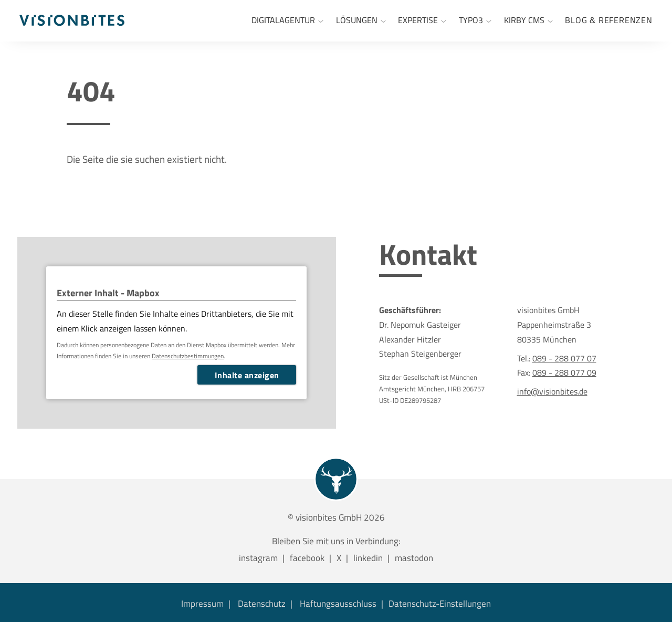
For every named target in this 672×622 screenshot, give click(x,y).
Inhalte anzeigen (247, 375)
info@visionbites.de (552, 391)
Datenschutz (262, 603)
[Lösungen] (361, 20)
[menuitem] (609, 20)
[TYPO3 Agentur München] (475, 20)
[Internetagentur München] (287, 20)
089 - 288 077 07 (564, 358)
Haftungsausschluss (338, 603)
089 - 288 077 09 (564, 372)
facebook (307, 558)
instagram (258, 558)
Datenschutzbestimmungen (188, 356)
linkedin (368, 558)
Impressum (202, 603)
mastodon (414, 558)
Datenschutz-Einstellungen (440, 603)
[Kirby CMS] (528, 20)
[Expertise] (422, 20)
